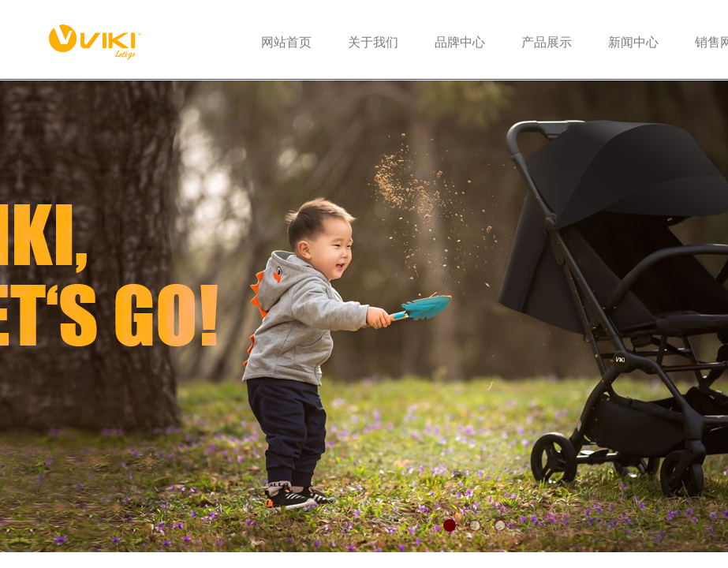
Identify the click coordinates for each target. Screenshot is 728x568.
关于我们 (373, 42)
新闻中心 (633, 42)
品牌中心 (460, 42)
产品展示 (547, 42)
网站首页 (286, 42)
